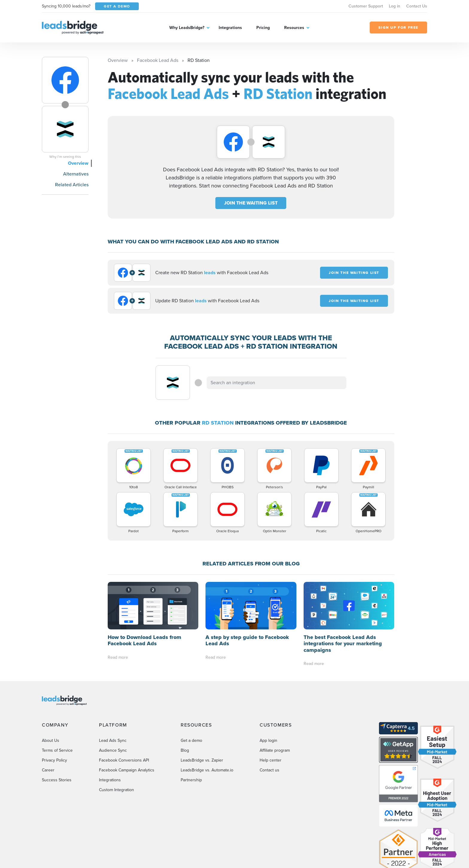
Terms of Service (57, 750)
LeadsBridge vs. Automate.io (207, 770)
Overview (78, 163)
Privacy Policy (54, 760)
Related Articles (72, 185)
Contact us (269, 770)
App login (268, 740)
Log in (395, 6)
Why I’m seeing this (65, 157)
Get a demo (191, 740)
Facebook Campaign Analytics (127, 770)
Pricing (263, 28)
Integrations (230, 28)
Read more (118, 657)
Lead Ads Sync (113, 740)
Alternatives (76, 174)
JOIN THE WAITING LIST (251, 203)
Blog (185, 750)
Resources (294, 28)
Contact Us (417, 6)
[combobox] (277, 383)
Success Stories (57, 780)
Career (48, 770)
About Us (51, 740)
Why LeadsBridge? (187, 28)
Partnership (191, 780)
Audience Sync (113, 750)
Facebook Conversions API (124, 760)
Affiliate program (275, 750)
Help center (271, 760)
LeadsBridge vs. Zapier (202, 760)
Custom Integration (117, 790)
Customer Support (366, 6)
